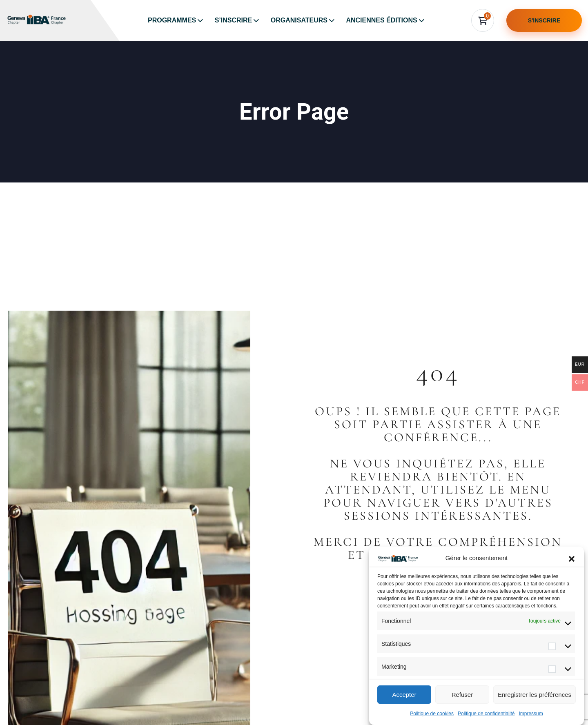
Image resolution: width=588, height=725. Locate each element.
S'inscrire (544, 20)
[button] (572, 558)
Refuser (462, 695)
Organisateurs (299, 20)
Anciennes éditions (381, 20)
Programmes (172, 20)
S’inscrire (234, 20)
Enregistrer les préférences (535, 695)
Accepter (404, 695)
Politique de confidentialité (486, 714)
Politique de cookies (432, 714)
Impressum (531, 714)
